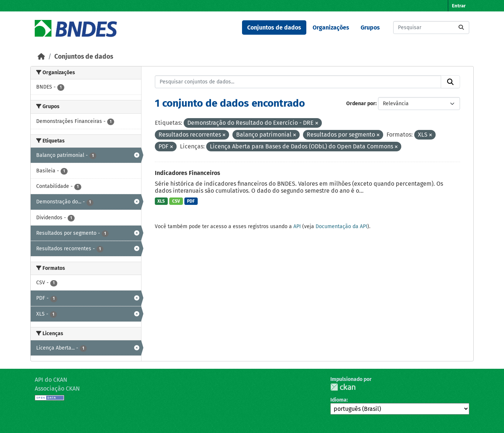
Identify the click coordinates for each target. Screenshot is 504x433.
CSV (176, 201)
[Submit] (461, 28)
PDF (191, 201)
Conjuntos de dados (274, 28)
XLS (161, 201)
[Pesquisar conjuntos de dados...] (431, 28)
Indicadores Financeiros (188, 173)
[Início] (41, 57)
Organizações (331, 28)
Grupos (370, 28)
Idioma (338, 400)
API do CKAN (51, 380)
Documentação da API (341, 226)
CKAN (343, 387)
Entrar (459, 6)
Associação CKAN (57, 389)
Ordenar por (361, 104)
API (297, 226)
